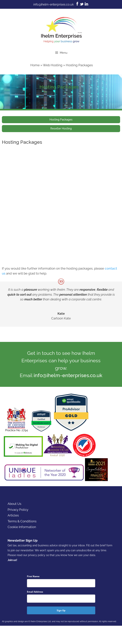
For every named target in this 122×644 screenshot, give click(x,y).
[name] (61, 583)
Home (35, 65)
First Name (33, 576)
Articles (13, 515)
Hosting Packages (61, 120)
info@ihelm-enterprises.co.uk (54, 4)
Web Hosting (53, 65)
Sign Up (61, 610)
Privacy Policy (18, 510)
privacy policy (37, 555)
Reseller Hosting (61, 128)
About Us (14, 504)
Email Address (35, 592)
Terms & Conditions (22, 521)
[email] (61, 599)
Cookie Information (22, 527)
